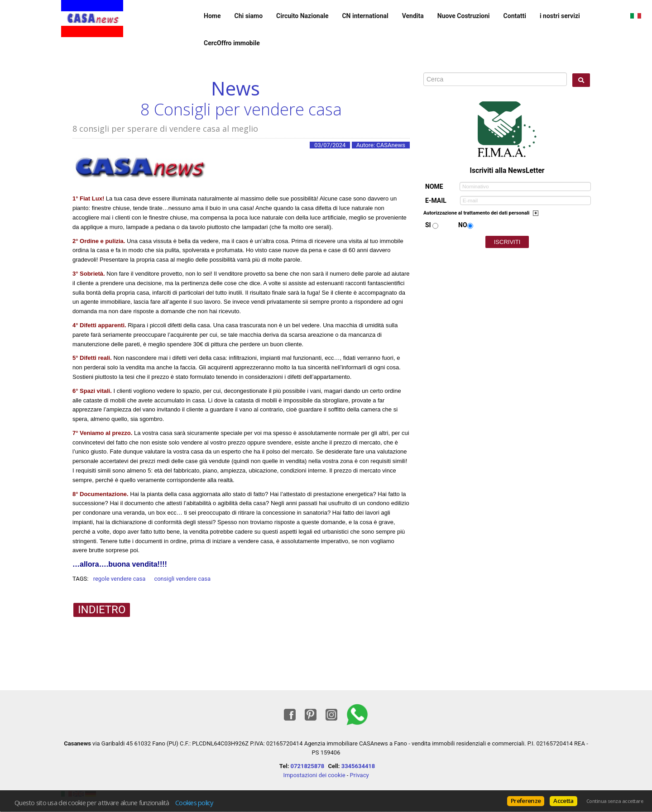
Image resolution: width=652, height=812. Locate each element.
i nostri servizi (560, 16)
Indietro (102, 610)
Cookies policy (194, 802)
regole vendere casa (120, 579)
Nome (434, 186)
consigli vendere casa (182, 579)
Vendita (413, 16)
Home (212, 16)
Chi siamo (248, 16)
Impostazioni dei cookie (314, 775)
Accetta (563, 801)
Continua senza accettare (615, 801)
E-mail (436, 201)
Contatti (515, 16)
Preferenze (526, 801)
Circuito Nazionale (302, 16)
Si (428, 225)
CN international (365, 16)
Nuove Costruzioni (464, 16)
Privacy (360, 775)
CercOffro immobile (232, 43)
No (463, 225)
